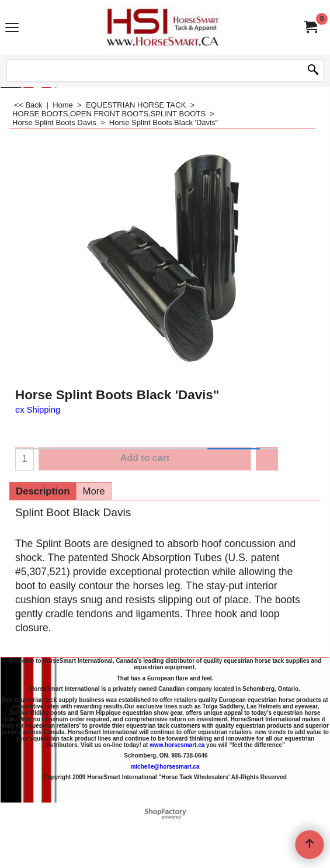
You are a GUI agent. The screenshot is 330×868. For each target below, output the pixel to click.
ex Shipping (38, 410)
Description (43, 491)
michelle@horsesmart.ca (165, 767)
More (93, 491)
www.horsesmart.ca (177, 745)
